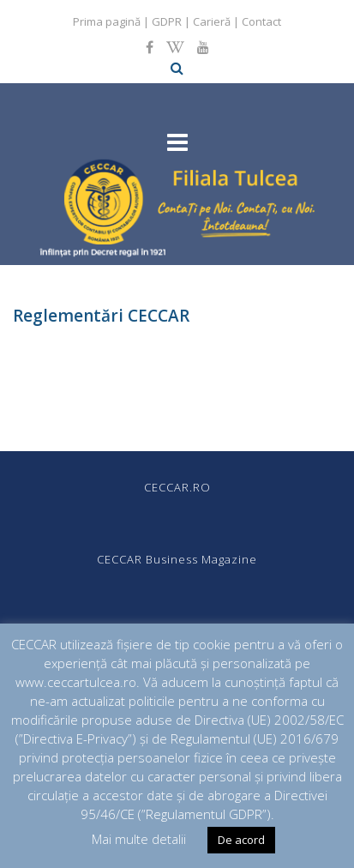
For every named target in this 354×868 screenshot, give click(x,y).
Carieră (212, 21)
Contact (261, 21)
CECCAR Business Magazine (177, 559)
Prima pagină (107, 21)
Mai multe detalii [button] (139, 839)
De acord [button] (241, 840)
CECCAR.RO (177, 487)
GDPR (167, 21)
